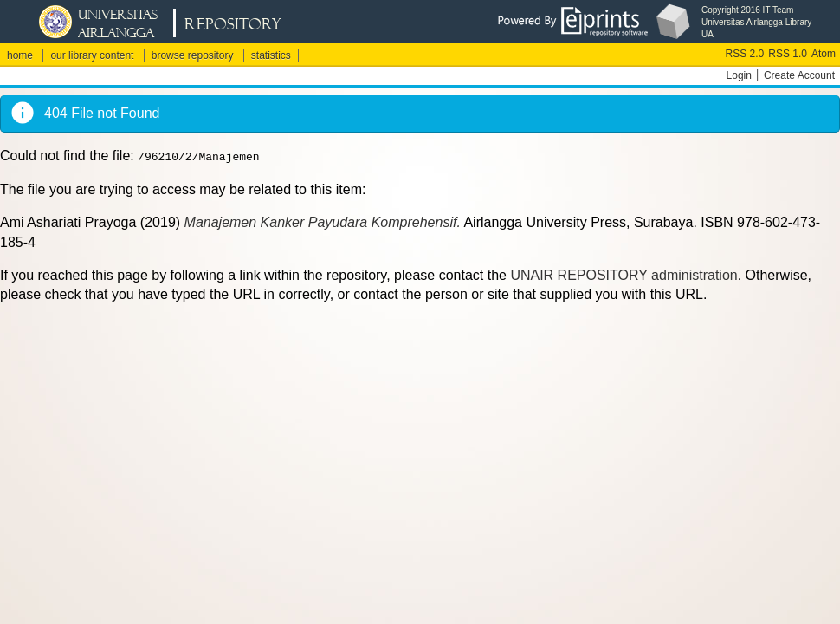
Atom (824, 54)
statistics (271, 55)
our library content (92, 55)
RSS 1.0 (788, 54)
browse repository (193, 55)
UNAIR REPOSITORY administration (624, 275)
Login (739, 75)
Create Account (799, 75)
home (20, 55)
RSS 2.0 (745, 54)
